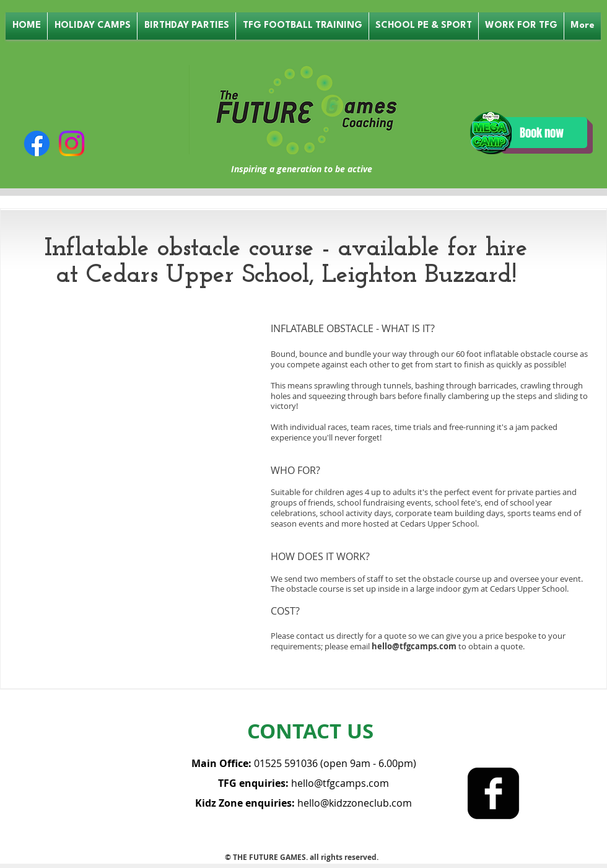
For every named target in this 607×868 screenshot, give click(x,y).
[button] (92, 26)
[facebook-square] (493, 793)
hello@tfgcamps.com (414, 646)
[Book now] (542, 133)
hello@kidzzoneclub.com (355, 803)
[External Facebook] (136, 406)
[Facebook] (37, 143)
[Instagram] (72, 143)
